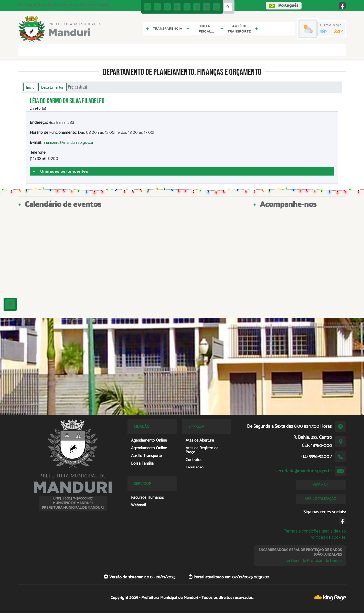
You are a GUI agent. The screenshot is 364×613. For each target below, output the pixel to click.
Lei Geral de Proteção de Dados (313, 561)
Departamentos (52, 87)
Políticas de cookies (328, 537)
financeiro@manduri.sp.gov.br (68, 142)
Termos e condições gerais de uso (315, 531)
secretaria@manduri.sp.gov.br (304, 471)
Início (30, 87)
